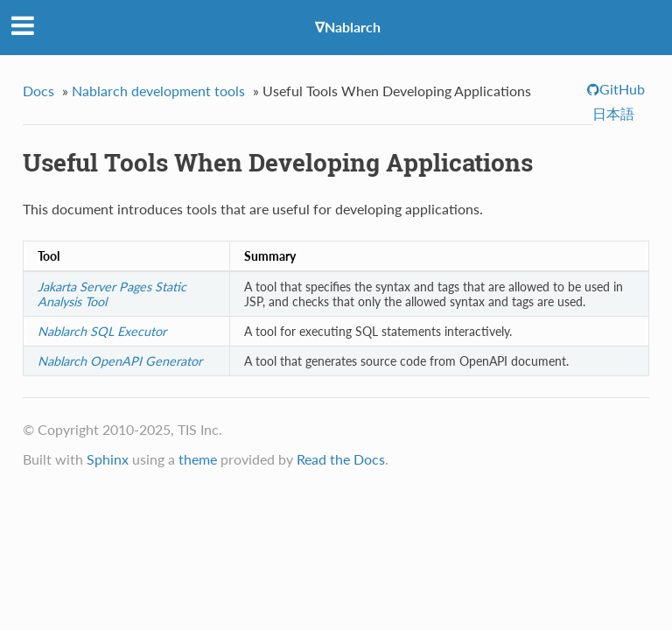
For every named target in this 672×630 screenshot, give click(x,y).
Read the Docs (341, 459)
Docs (38, 91)
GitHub (622, 89)
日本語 (613, 113)
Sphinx (108, 459)
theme (198, 459)
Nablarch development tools (158, 91)
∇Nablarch (348, 27)
